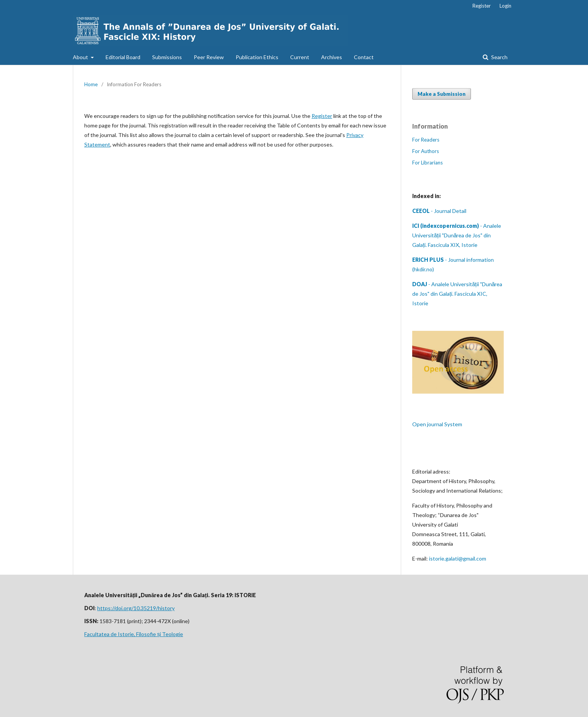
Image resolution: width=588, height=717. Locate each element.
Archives (332, 57)
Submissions (167, 57)
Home (91, 84)
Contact (364, 57)
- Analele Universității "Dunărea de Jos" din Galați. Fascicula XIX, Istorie (457, 235)
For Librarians (427, 163)
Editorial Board (123, 57)
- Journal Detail (439, 211)
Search (499, 57)
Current (300, 57)
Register (482, 6)
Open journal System (437, 424)
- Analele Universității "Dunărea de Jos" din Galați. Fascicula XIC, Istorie (457, 294)
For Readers (426, 140)
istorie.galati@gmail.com (458, 558)
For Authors (426, 151)
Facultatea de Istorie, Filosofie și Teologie (134, 634)
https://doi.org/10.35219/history (136, 608)
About (81, 57)
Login (505, 6)
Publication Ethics (257, 57)
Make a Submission (442, 94)
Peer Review (209, 57)
